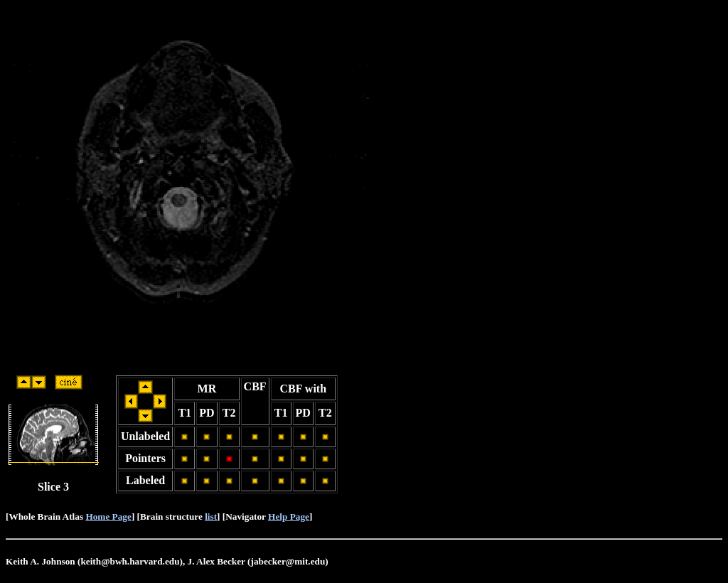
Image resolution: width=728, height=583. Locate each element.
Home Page (108, 517)
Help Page (289, 517)
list (211, 517)
